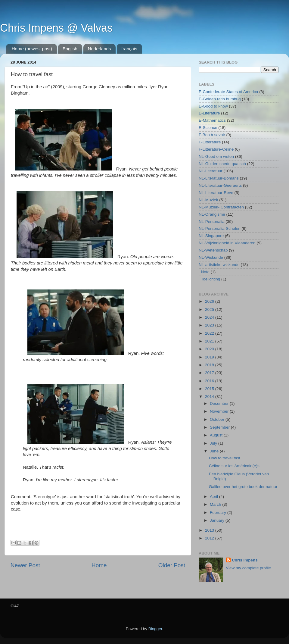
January (218, 520)
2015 (210, 389)
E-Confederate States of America (228, 92)
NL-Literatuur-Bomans (219, 178)
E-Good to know (213, 106)
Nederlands (99, 49)
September (220, 427)
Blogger (155, 629)
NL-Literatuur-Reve (216, 193)
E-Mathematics (212, 120)
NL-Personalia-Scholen (220, 228)
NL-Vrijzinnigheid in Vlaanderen (227, 243)
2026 (210, 301)
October (218, 419)
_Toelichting (209, 279)
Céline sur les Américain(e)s (234, 466)
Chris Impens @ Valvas (56, 28)
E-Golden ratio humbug (220, 99)
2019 (210, 357)
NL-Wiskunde (211, 257)
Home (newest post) (32, 49)
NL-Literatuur (211, 171)
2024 (210, 317)
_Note (204, 272)
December (220, 403)
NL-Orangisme (212, 214)
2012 (210, 538)
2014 (210, 397)
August (217, 435)
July (214, 443)
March (216, 504)
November (220, 411)
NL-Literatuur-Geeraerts (220, 185)
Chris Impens (245, 560)
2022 (210, 333)
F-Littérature (210, 142)
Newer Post (25, 565)
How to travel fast (225, 458)
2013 (210, 530)
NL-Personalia (212, 222)
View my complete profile (248, 568)
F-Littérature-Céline (216, 149)
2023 (210, 325)
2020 (210, 349)
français (129, 49)
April (214, 497)
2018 (210, 365)
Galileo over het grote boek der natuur (243, 487)
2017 (210, 373)
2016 (210, 381)
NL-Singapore (211, 236)
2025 (210, 309)
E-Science (208, 128)
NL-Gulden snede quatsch (222, 164)
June (215, 451)
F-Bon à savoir (212, 135)
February (219, 513)
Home (99, 565)
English (70, 49)
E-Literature (209, 113)
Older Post (172, 565)
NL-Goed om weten (216, 156)
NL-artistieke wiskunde (219, 265)
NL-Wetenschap (213, 250)
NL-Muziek (208, 200)
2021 (210, 341)
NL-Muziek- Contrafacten (221, 207)
